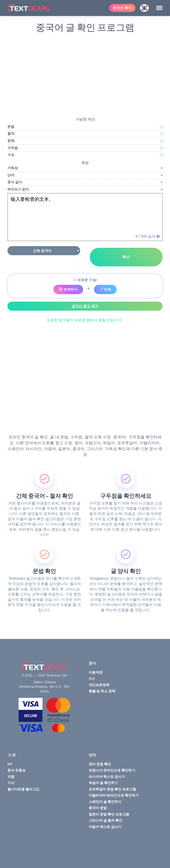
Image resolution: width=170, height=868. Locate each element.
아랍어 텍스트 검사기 (105, 827)
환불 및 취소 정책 (102, 691)
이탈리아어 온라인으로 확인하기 (114, 795)
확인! (126, 257)
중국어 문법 (98, 808)
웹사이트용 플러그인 (23, 789)
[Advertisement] (85, 74)
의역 (105, 289)
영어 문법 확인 (100, 764)
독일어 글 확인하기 (103, 783)
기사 (11, 783)
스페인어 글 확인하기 (105, 802)
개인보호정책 (99, 685)
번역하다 (68, 289)
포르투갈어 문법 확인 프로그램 (112, 789)
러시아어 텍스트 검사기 (107, 777)
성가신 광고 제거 (85, 306)
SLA (92, 679)
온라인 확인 (122, 8)
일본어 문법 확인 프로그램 (109, 814)
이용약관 (96, 672)
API (10, 764)
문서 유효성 (16, 770)
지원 (11, 777)
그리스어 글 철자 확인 (105, 820)
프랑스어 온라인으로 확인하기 (112, 770)
